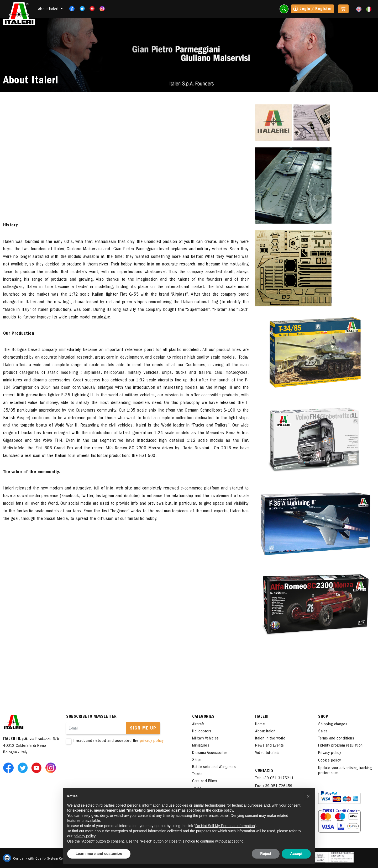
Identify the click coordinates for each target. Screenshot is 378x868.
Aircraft (198, 725)
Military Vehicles (206, 739)
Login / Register (313, 9)
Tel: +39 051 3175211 (274, 779)
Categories (203, 717)
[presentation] (106, 760)
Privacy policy (330, 753)
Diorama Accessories (210, 753)
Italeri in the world (270, 739)
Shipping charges (333, 725)
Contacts (264, 771)
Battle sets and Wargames (214, 767)
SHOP (323, 717)
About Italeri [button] (49, 9)
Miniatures (201, 746)
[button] (308, 796)
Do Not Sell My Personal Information (225, 826)
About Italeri (265, 732)
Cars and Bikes (205, 781)
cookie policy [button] (222, 810)
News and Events (270, 746)
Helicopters (202, 732)
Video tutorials (267, 753)
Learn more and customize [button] (99, 854)
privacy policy (152, 741)
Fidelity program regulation (340, 746)
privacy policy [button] (84, 836)
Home (260, 725)
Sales (323, 732)
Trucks (197, 774)
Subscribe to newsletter (91, 717)
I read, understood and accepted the (121, 741)
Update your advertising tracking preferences (345, 771)
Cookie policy (330, 761)
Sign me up (143, 729)
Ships (197, 760)
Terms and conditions (336, 739)
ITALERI (262, 717)
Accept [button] (296, 854)
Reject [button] (266, 854)
